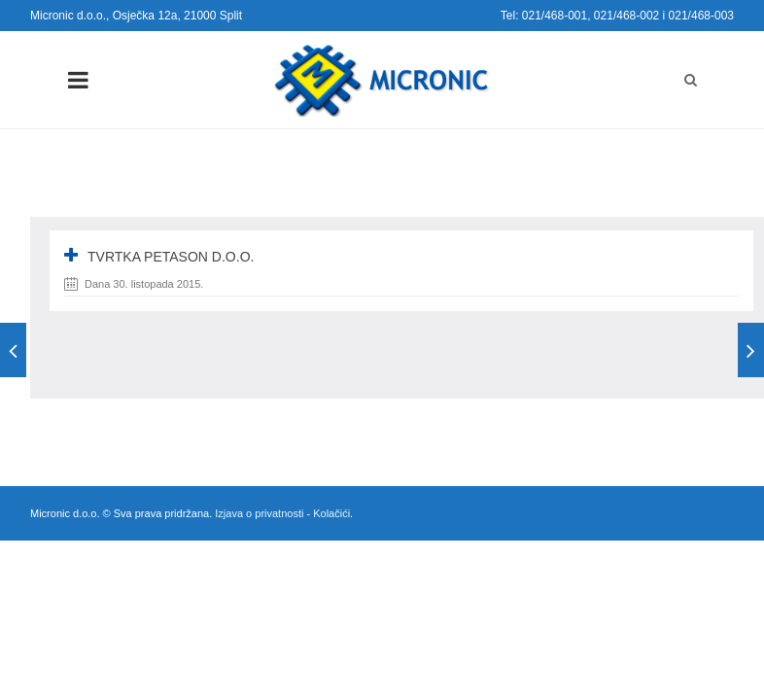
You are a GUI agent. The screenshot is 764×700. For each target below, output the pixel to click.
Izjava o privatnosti (259, 513)
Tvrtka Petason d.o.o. (171, 257)
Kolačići (331, 513)
